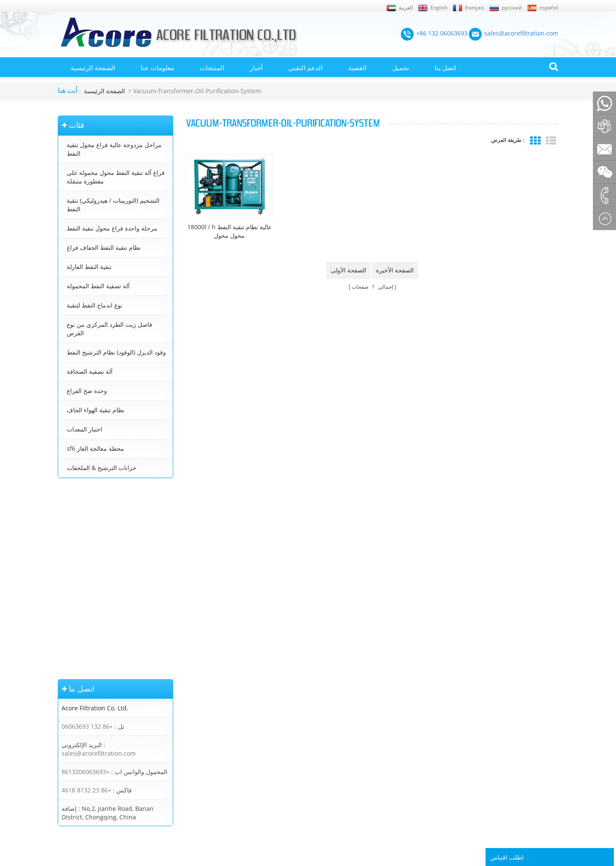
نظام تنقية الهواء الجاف (96, 410)
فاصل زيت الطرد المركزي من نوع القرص (110, 329)
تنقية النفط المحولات (321, 686)
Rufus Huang (514, 808)
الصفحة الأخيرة (395, 270)
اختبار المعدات (84, 429)
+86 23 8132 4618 (86, 602)
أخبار (256, 68)
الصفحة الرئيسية (93, 68)
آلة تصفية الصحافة (90, 371)
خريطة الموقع (74, 759)
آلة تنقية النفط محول (320, 698)
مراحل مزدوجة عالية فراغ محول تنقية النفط (114, 149)
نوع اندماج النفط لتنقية (95, 305)
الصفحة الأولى (348, 270)
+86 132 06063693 (87, 538)
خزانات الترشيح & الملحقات (102, 468)
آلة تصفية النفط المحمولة (98, 286)
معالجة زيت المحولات (321, 722)
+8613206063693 (86, 584)
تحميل (401, 68)
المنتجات (212, 68)
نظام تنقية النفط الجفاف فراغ (104, 247)
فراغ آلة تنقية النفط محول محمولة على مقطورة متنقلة (116, 177)
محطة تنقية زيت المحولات (327, 710)
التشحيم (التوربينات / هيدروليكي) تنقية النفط (113, 205)
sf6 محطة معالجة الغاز (95, 448)
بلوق (63, 722)
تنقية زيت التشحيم (318, 759)
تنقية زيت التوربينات (320, 747)
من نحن (67, 698)
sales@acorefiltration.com (99, 565)
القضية (357, 68)
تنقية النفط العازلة (89, 267)
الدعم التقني (305, 68)
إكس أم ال (70, 686)
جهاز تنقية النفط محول (322, 735)
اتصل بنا (445, 68)
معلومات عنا (157, 68)
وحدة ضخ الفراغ (87, 391)
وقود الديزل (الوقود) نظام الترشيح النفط (116, 352)
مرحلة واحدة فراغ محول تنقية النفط (112, 228)
